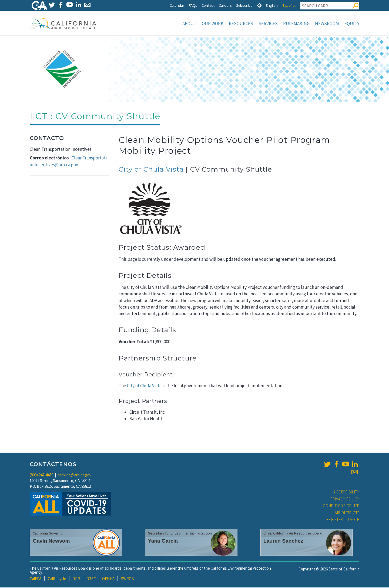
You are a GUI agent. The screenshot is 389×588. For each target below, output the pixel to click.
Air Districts (347, 513)
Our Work (213, 24)
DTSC (91, 579)
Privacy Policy (345, 500)
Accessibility (346, 492)
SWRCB (128, 579)
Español (289, 5)
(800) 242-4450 (41, 475)
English (272, 5)
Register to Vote (343, 520)
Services (268, 24)
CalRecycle (57, 579)
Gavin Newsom (51, 541)
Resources (241, 24)
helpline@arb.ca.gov (74, 475)
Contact (208, 5)
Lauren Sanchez (283, 541)
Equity (352, 24)
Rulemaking (296, 24)
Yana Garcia (163, 541)
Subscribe (244, 5)
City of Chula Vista (151, 170)
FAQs (193, 5)
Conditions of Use (341, 506)
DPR (76, 579)
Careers (225, 5)
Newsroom (327, 24)
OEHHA (108, 579)
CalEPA (36, 579)
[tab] (259, 5)
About (189, 24)
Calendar (177, 5)
